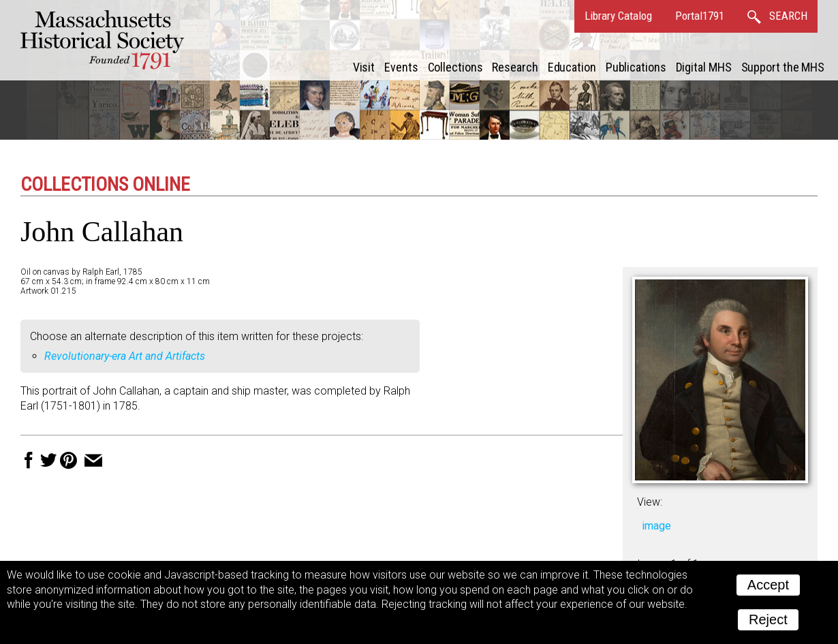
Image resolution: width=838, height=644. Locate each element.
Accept (768, 585)
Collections (455, 67)
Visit (364, 67)
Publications (636, 67)
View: (650, 502)
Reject (768, 619)
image (656, 526)
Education (572, 67)
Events (401, 67)
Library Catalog (618, 16)
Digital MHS (704, 67)
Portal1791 (700, 16)
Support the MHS (783, 67)
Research (515, 67)
